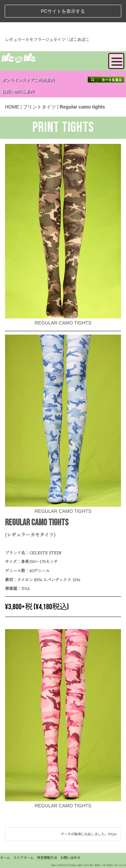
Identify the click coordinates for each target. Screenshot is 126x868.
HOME (12, 107)
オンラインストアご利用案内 (28, 80)
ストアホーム (24, 858)
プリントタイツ (39, 107)
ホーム (5, 858)
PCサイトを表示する (63, 11)
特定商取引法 (47, 858)
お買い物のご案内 (18, 91)
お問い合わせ (71, 858)
